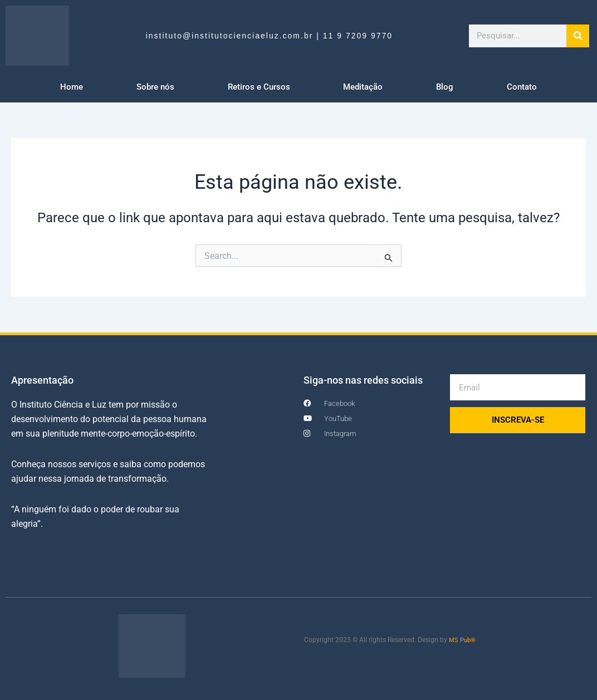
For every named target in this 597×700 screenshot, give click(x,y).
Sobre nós (155, 87)
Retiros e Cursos (259, 87)
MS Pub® (463, 640)
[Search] (578, 36)
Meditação (363, 87)
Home (72, 87)
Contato (522, 87)
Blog (445, 87)
